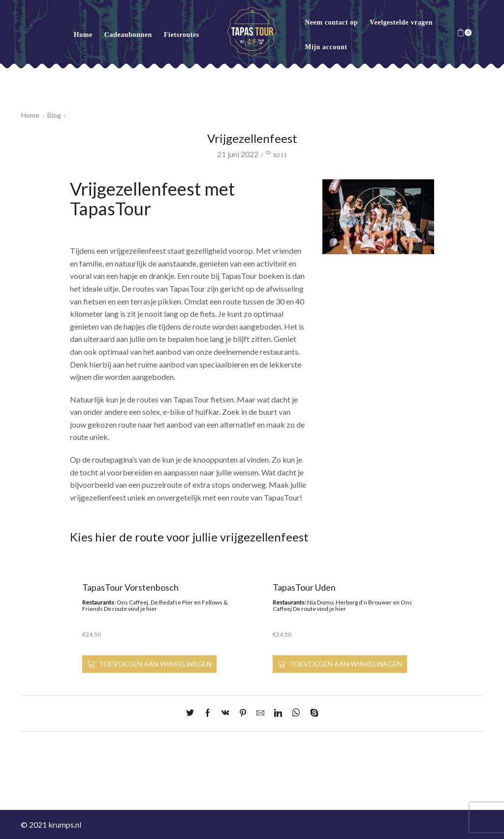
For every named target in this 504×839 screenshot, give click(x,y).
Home (83, 35)
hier (152, 609)
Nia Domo (320, 602)
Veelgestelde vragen (401, 22)
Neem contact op (331, 22)
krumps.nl (65, 824)
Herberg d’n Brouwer (364, 602)
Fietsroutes (182, 35)
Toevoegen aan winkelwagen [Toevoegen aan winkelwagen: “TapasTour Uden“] (346, 664)
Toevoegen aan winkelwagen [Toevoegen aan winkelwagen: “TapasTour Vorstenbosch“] (155, 664)
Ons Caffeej (132, 602)
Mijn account (326, 47)
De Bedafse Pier (172, 602)
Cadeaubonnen (128, 35)
